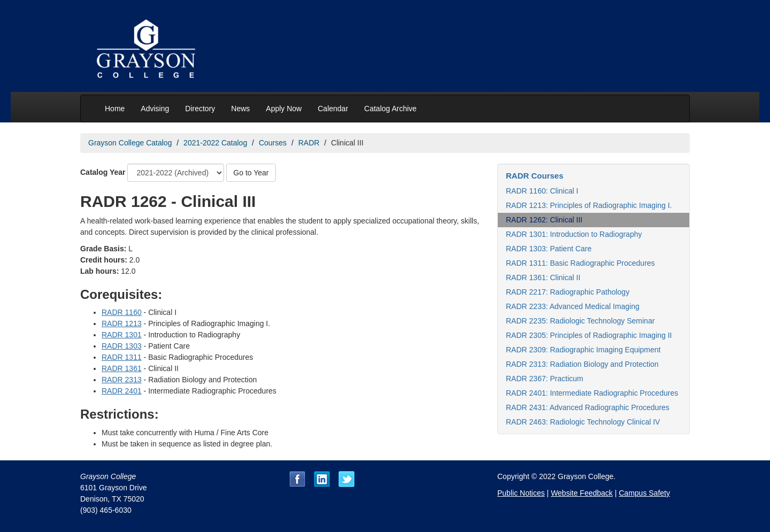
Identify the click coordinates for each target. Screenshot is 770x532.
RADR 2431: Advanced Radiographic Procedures (588, 407)
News (240, 109)
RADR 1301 (122, 335)
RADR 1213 (122, 323)
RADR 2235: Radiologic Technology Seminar (580, 321)
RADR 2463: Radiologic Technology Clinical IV (583, 422)
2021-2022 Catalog (215, 143)
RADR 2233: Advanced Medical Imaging (573, 306)
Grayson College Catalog (130, 143)
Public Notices (521, 493)
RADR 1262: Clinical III (544, 220)
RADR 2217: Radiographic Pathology (568, 292)
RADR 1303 (122, 346)
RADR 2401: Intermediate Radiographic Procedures (592, 393)
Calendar (333, 109)
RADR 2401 (122, 391)
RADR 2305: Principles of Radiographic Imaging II (589, 335)
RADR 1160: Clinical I (542, 191)
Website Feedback (582, 493)
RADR (309, 143)
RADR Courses (535, 176)
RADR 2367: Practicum (545, 379)
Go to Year (251, 173)
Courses (273, 143)
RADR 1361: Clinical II (543, 277)
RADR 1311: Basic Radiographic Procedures (580, 263)
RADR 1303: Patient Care (549, 249)
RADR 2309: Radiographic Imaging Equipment (583, 350)
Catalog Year (103, 172)
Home (115, 109)
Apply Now (284, 109)
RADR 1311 (122, 357)
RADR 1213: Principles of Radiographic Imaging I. (589, 205)
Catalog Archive (390, 109)
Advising (155, 109)
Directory (200, 109)
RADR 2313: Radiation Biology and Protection (582, 364)
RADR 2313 (122, 380)
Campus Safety (644, 493)
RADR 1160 (122, 312)
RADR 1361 (122, 368)
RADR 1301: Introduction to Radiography (574, 234)
